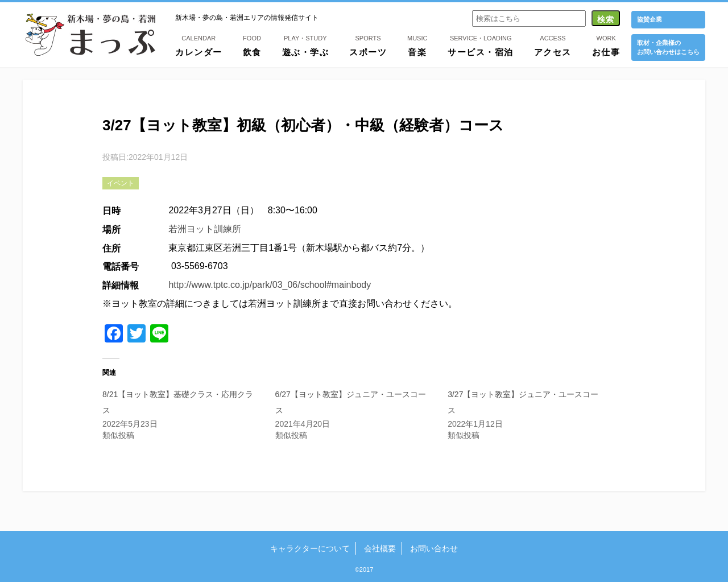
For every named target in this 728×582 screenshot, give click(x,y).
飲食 (252, 45)
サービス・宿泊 (481, 45)
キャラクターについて (310, 548)
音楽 (417, 45)
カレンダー (199, 45)
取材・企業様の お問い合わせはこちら (668, 47)
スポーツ (368, 45)
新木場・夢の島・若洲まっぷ (90, 35)
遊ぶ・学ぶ (306, 45)
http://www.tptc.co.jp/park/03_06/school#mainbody (270, 285)
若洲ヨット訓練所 (205, 229)
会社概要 (380, 548)
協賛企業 (650, 19)
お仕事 (606, 45)
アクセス (553, 45)
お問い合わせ (434, 548)
